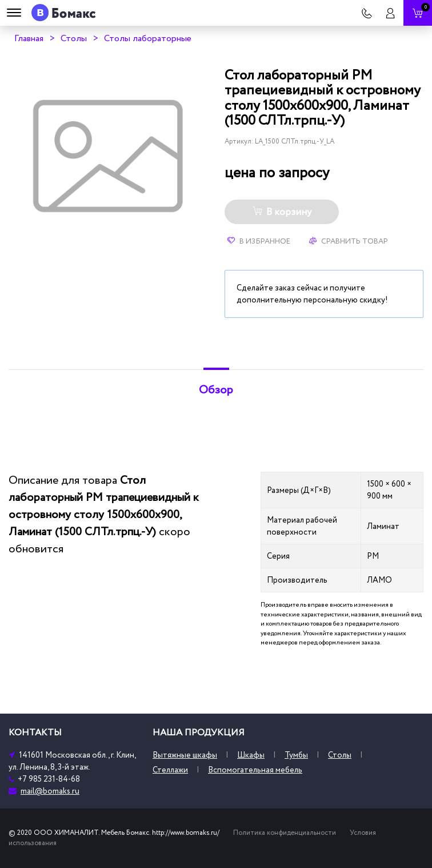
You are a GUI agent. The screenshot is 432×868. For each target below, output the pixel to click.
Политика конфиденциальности (285, 833)
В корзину (282, 212)
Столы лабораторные (148, 38)
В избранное (259, 241)
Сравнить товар (349, 241)
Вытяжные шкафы (185, 755)
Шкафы (251, 755)
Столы (74, 38)
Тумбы (296, 755)
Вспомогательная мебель (255, 770)
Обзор (216, 390)
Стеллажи (170, 770)
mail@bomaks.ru (50, 791)
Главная (29, 38)
